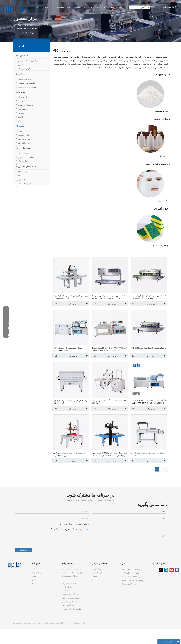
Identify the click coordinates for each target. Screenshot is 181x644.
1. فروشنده (82, 545)
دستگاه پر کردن (68, 621)
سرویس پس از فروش (101, 584)
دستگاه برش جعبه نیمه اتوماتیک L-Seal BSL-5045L (148, 470)
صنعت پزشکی (22, 71)
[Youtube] (172, 585)
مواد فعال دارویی (25, 94)
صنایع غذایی (21, 107)
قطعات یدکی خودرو (26, 173)
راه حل (40, 638)
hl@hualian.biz (128, 588)
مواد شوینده (23, 147)
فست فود (22, 117)
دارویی (20, 80)
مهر (63, 595)
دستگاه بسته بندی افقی (71, 613)
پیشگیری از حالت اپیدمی (28, 76)
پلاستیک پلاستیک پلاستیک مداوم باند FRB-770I (149, 363)
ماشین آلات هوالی (20, 638)
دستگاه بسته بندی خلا (70, 591)
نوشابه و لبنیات (24, 113)
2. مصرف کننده (67, 545)
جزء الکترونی (23, 169)
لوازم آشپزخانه (24, 158)
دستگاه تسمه (67, 606)
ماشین (34, 638)
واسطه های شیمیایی (26, 98)
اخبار (29, 638)
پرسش (95, 591)
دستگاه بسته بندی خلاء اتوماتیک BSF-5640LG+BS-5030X (68, 365)
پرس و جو (143, 319)
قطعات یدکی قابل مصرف (72, 624)
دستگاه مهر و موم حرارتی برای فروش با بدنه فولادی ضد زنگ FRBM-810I (148, 312)
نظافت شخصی (24, 151)
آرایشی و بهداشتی (25, 154)
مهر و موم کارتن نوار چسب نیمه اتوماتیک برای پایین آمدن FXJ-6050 (71, 312)
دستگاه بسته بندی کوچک (71, 599)
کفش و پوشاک (24, 187)
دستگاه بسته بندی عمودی (71, 617)
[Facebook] (177, 585)
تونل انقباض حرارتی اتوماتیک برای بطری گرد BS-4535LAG (71, 417)
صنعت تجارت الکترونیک (26, 182)
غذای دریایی (22, 124)
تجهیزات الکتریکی (25, 199)
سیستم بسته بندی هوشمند (72, 584)
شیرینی (21, 128)
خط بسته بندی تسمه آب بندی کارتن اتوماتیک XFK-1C (109, 417)
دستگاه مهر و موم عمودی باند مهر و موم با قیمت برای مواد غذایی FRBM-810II (109, 312)
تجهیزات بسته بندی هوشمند (72, 588)
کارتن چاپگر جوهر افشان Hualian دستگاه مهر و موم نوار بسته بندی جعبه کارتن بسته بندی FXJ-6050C (110, 470)
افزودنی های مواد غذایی (27, 102)
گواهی (34, 595)
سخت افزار (22, 195)
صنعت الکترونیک (23, 164)
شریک (34, 591)
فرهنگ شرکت (37, 588)
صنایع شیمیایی (22, 89)
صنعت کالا (20, 141)
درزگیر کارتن (67, 602)
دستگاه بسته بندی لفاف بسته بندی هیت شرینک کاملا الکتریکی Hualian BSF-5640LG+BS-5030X (149, 417)
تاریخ (33, 584)
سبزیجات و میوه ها (25, 121)
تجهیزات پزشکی (24, 84)
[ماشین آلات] (15, 581)
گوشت (20, 132)
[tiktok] (161, 585)
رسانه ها (35, 599)
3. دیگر (54, 545)
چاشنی (20, 136)
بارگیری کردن (97, 588)
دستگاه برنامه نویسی (70, 610)
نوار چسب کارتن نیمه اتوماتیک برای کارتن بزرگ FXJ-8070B (69, 470)
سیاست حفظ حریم (99, 595)
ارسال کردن (23, 565)
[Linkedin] (166, 585)
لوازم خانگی (22, 177)
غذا (19, 191)
